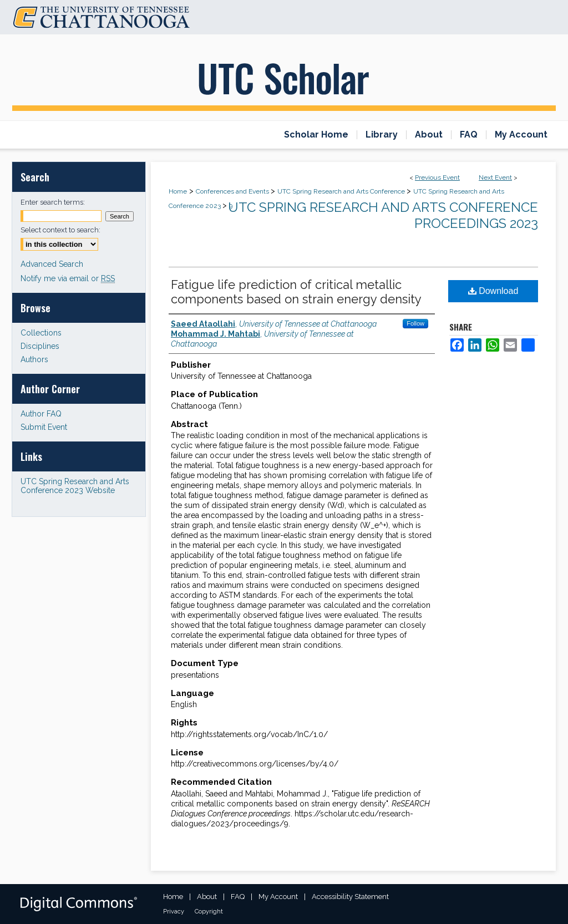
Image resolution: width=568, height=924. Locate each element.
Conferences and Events (233, 191)
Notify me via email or (68, 278)
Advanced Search (52, 264)
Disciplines (40, 346)
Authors (34, 359)
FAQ (238, 897)
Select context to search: (60, 230)
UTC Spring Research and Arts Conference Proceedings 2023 (383, 215)
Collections (41, 333)
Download (493, 291)
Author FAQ (41, 414)
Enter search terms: (53, 202)
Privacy (174, 912)
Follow (415, 323)
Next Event (495, 177)
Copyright (209, 912)
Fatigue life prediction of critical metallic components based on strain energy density (296, 292)
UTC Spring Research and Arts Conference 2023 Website (75, 486)
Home (178, 191)
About (207, 897)
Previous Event (437, 177)
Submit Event (44, 427)
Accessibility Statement (350, 897)
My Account (278, 897)
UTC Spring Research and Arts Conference (342, 191)
